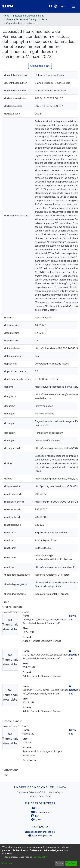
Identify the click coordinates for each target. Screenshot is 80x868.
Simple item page (40, 66)
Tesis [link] (45, 19)
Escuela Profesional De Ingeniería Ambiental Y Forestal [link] (22, 19)
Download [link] (73, 655)
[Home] (8, 6)
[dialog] (40, 856)
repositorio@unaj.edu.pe (41, 832)
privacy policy (41, 857)
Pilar (36, 816)
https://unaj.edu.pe (41, 836)
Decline (60, 863)
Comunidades (40, 812)
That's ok (71, 863)
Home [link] (6, 16)
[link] (5, 775)
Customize (7, 863)
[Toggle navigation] (73, 6)
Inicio (35, 808)
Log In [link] (62, 6)
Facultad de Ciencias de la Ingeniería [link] (29, 16)
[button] (51, 6)
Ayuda (36, 820)
